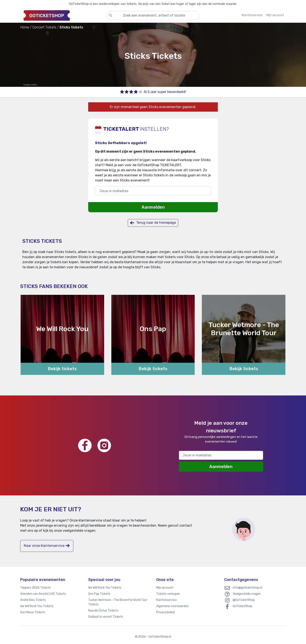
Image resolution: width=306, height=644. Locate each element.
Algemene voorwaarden (172, 606)
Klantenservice (166, 600)
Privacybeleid (165, 612)
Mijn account (165, 588)
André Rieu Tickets (33, 600)
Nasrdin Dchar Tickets (103, 611)
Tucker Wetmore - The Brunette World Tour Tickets (118, 602)
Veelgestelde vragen (247, 594)
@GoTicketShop (244, 600)
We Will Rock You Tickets (37, 606)
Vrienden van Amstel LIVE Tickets (43, 594)
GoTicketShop (242, 606)
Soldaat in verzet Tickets (106, 617)
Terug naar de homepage (153, 223)
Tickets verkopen (168, 594)
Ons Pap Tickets (99, 594)
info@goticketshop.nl (247, 588)
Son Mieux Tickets (33, 612)
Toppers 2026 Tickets (35, 588)
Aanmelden (153, 207)
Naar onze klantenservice (47, 546)
